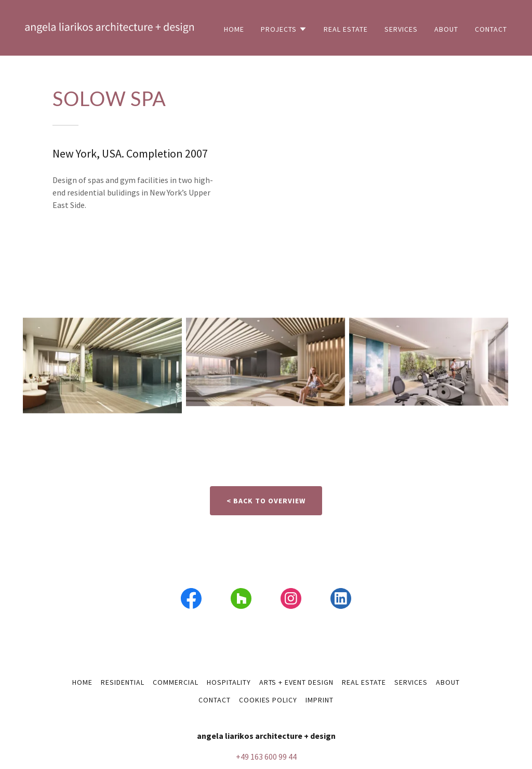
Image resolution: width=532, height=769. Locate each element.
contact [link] (491, 29)
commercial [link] (176, 682)
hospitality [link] (229, 682)
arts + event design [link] (297, 682)
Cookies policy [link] (268, 700)
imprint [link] (320, 700)
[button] (284, 29)
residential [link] (123, 682)
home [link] (234, 29)
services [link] (401, 29)
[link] (109, 27)
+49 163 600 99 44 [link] (266, 757)
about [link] (446, 29)
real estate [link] (346, 29)
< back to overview (266, 501)
